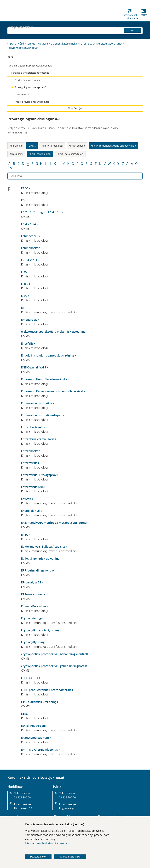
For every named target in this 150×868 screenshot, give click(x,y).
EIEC (24, 296)
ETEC (24, 714)
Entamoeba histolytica (37, 403)
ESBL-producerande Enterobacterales (47, 690)
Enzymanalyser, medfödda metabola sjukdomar (54, 523)
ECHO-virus (29, 260)
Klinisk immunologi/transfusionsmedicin (113, 146)
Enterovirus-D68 (32, 487)
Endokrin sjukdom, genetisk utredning (48, 355)
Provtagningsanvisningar (23, 48)
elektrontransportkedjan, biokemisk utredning (53, 332)
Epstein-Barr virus (34, 606)
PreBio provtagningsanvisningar (32, 102)
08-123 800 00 (22, 797)
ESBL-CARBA (30, 678)
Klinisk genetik (77, 146)
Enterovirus (29, 463)
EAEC (25, 188)
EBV (24, 200)
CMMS (32, 146)
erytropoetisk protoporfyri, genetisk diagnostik (54, 666)
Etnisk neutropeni (33, 726)
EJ (22, 308)
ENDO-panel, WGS (34, 367)
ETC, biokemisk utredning (39, 702)
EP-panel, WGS (31, 582)
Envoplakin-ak (31, 511)
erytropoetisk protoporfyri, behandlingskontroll (54, 654)
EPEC (24, 535)
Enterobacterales (33, 427)
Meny (144, 15)
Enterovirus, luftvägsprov (39, 475)
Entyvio (26, 499)
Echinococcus (30, 236)
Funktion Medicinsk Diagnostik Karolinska (52, 44)
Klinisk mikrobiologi (40, 154)
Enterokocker (30, 451)
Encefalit (27, 343)
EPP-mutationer (32, 594)
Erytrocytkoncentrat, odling (40, 630)
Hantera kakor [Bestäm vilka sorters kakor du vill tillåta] (38, 857)
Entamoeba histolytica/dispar (41, 415)
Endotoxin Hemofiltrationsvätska (44, 379)
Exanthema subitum (35, 738)
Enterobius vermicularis (38, 439)
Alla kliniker (16, 146)
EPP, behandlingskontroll (38, 570)
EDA (24, 272)
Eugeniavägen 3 (69, 808)
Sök (133, 30)
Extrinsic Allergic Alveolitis (39, 750)
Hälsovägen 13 (23, 808)
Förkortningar (22, 94)
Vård (21, 44)
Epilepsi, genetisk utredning (40, 558)
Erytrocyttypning (33, 642)
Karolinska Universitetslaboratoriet (101, 44)
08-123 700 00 (67, 797)
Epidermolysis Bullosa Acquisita (43, 546)
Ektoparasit (29, 320)
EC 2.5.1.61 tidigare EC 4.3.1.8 (41, 212)
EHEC (25, 284)
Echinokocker (30, 248)
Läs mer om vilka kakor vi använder (47, 843)
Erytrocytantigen (33, 618)
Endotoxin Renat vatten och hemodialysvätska (53, 391)
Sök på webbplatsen (21, 30)
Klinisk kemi (16, 154)
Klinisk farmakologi (52, 146)
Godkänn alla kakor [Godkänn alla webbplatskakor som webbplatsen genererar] (70, 857)
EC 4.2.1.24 (28, 224)
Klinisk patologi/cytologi (70, 154)
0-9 (10, 168)
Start (13, 44)
